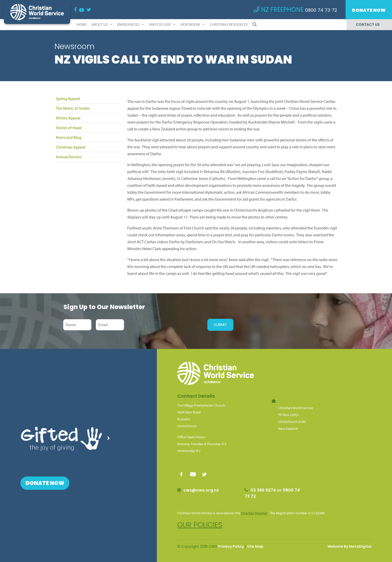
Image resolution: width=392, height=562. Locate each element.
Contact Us (368, 25)
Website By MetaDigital (350, 546)
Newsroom (192, 24)
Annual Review (69, 157)
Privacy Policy (231, 546)
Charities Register (254, 513)
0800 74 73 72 (321, 10)
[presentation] (165, 325)
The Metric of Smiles (73, 108)
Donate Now (369, 10)
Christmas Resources (229, 24)
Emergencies (131, 24)
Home (81, 24)
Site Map (255, 546)
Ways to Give (162, 24)
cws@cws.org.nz (201, 490)
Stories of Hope (69, 128)
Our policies (200, 525)
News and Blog (69, 137)
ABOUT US (102, 24)
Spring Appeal (68, 99)
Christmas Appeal (71, 147)
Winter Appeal (68, 118)
